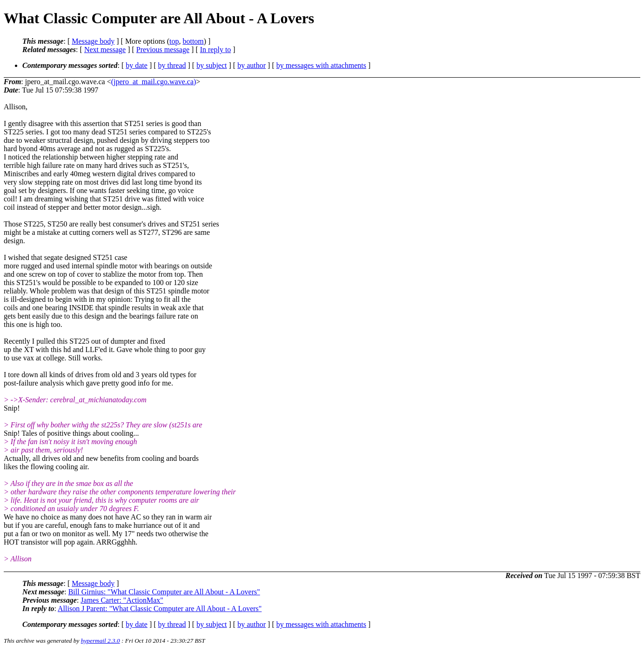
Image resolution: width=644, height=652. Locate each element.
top (174, 41)
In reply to (216, 50)
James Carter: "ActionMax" (122, 600)
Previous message (163, 50)
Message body (93, 41)
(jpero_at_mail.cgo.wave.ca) (154, 82)
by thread (172, 65)
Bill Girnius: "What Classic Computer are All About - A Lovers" (164, 592)
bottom (193, 41)
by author (252, 65)
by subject (211, 65)
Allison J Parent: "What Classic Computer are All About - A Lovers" (160, 609)
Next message (105, 50)
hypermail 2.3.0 (101, 641)
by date (137, 65)
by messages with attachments (321, 65)
